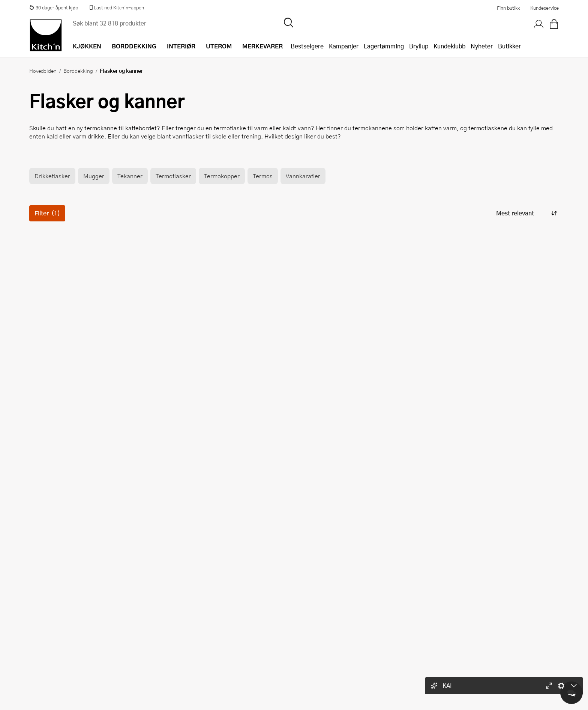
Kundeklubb (449, 46)
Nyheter (482, 46)
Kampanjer (344, 46)
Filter (47, 213)
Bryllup (419, 46)
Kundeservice (544, 8)
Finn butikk (508, 8)
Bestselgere (307, 46)
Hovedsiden (43, 71)
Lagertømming (384, 46)
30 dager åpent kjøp (54, 8)
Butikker (509, 46)
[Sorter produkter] (526, 213)
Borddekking (78, 71)
